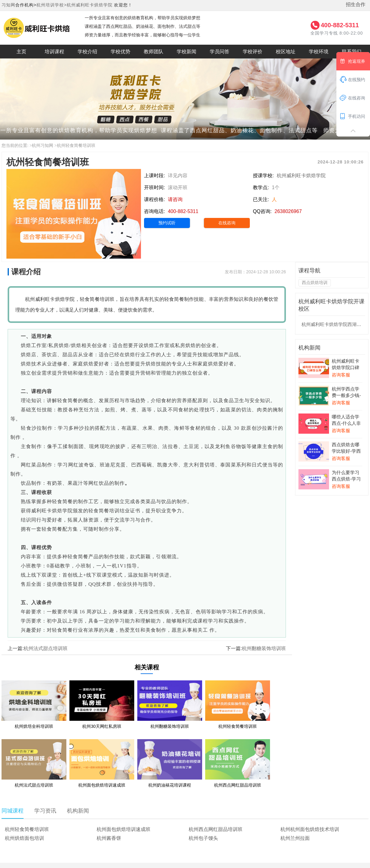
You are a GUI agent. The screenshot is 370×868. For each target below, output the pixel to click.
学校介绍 (87, 52)
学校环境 (319, 52)
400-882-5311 (340, 25)
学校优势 (120, 52)
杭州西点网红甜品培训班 (216, 829)
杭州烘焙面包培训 (24, 838)
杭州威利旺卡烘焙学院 (90, 5)
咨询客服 (341, 375)
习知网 (8, 5)
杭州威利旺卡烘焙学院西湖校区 (334, 324)
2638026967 (288, 211)
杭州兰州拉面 (295, 838)
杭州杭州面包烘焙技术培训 (310, 829)
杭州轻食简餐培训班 (76, 146)
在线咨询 (227, 223)
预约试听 (167, 223)
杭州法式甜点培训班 (46, 648)
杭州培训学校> (52, 5)
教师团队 (154, 52)
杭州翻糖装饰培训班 (264, 648)
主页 (21, 52)
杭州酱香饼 (109, 838)
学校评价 (253, 52)
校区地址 (286, 52)
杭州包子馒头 (203, 838)
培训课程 (54, 52)
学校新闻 (187, 52)
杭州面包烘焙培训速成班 (124, 829)
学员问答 (220, 52)
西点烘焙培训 (315, 282)
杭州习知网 (43, 146)
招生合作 (356, 4)
